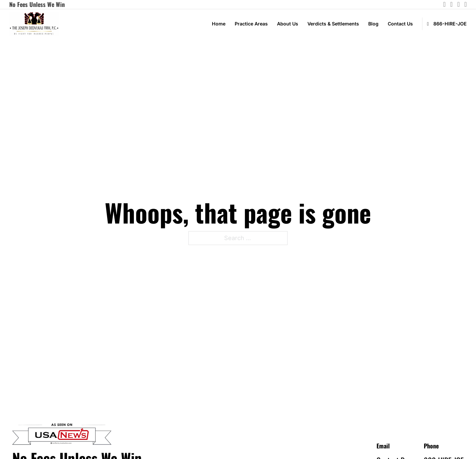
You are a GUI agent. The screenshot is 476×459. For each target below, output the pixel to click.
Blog (373, 24)
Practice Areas (251, 24)
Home (219, 24)
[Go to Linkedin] (458, 4)
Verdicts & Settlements (333, 24)
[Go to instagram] (444, 4)
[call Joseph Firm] (444, 24)
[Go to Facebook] (466, 4)
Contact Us (400, 24)
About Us (288, 24)
